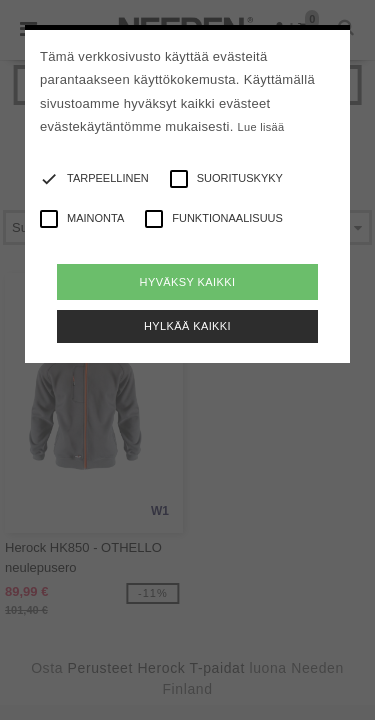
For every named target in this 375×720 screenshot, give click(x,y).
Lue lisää (261, 127)
